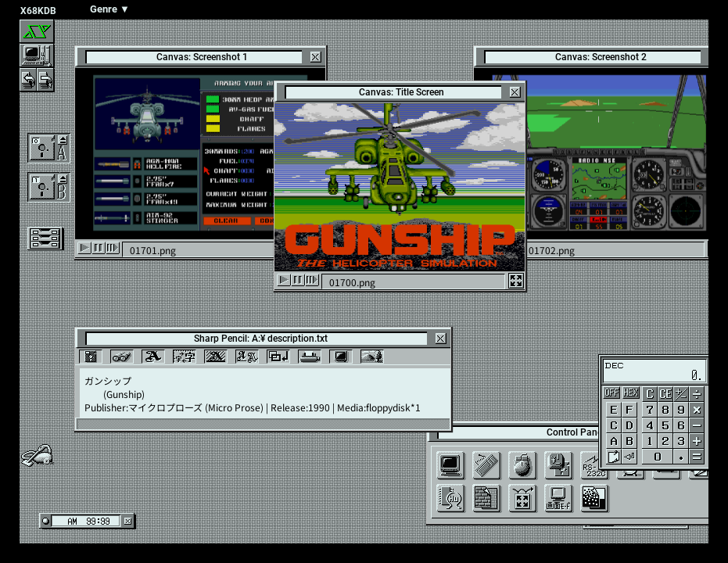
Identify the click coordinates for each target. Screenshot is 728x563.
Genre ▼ (110, 9)
